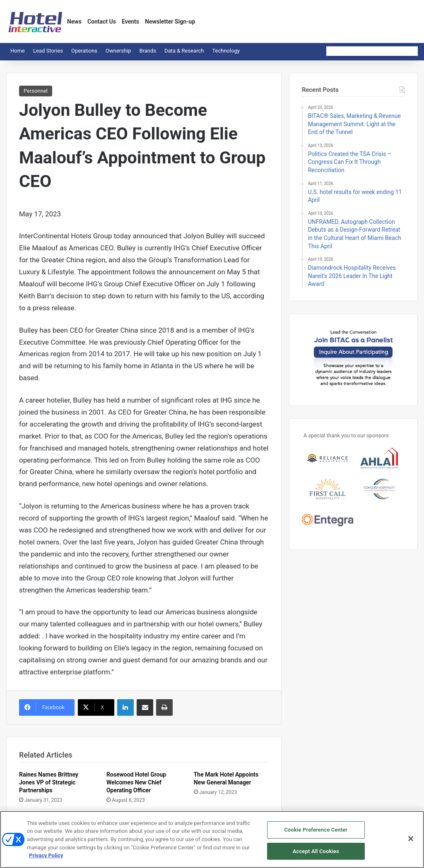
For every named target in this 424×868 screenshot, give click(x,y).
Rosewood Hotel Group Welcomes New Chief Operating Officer (136, 782)
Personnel (36, 91)
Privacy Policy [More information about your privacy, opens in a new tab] (46, 859)
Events (130, 22)
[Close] (411, 842)
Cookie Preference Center (316, 833)
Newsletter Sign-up (170, 22)
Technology (226, 51)
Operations (84, 51)
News (74, 22)
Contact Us (102, 22)
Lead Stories (48, 51)
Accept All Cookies (316, 855)
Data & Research (184, 51)
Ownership (118, 51)
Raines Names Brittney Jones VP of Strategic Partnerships (49, 782)
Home (18, 51)
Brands (148, 51)
